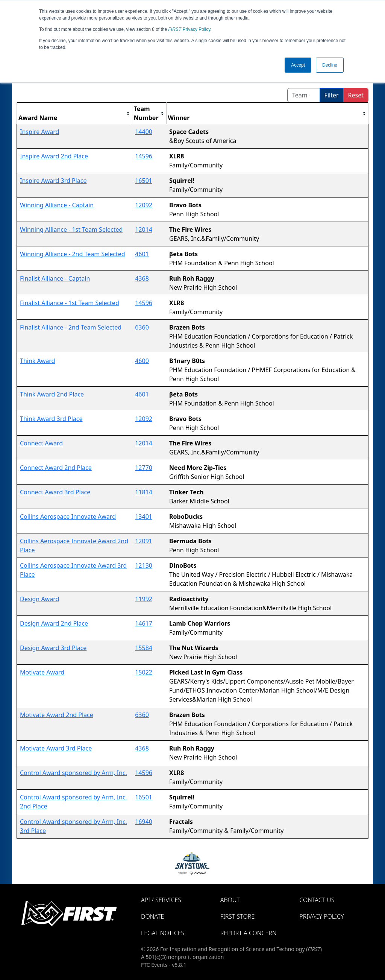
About (230, 900)
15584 (144, 648)
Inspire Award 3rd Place (53, 181)
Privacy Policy (189, 29)
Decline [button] (330, 65)
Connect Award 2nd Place (56, 468)
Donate (152, 916)
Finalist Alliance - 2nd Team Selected (71, 327)
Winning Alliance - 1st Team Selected (71, 229)
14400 (144, 132)
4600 (142, 361)
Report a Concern (249, 933)
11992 (144, 599)
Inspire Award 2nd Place (54, 156)
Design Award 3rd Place (53, 648)
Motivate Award (42, 672)
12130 (144, 565)
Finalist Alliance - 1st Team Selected (70, 303)
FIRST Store (238, 916)
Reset (356, 95)
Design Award (39, 599)
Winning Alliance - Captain (57, 205)
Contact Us (317, 900)
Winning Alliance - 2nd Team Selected (73, 254)
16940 (144, 822)
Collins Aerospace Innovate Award (68, 517)
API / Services (161, 900)
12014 (144, 229)
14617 (144, 623)
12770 (144, 468)
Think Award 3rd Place (51, 419)
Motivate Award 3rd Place (56, 748)
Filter (332, 95)
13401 (144, 517)
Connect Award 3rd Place (55, 492)
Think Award (37, 361)
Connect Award (41, 443)
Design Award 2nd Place (54, 623)
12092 (144, 205)
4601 (142, 254)
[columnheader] (75, 113)
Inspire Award (39, 132)
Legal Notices (163, 933)
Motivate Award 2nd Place (57, 715)
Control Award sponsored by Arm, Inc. (74, 773)
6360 (142, 327)
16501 (144, 181)
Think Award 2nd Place (52, 394)
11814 (144, 492)
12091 (144, 541)
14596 (144, 156)
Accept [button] (298, 65)
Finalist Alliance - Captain (55, 278)
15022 (144, 672)
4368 (142, 278)
